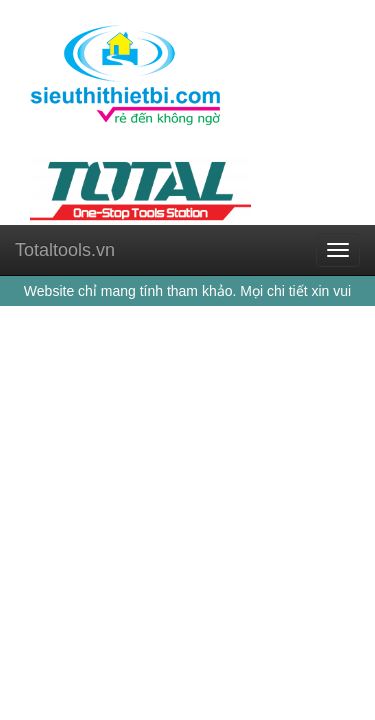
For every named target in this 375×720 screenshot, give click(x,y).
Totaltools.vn (65, 250)
